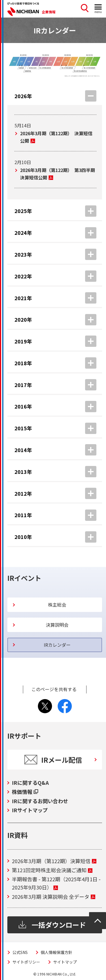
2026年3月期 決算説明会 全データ (54, 897)
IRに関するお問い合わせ (40, 801)
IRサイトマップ (30, 810)
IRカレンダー (57, 645)
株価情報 (25, 792)
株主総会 (57, 605)
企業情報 (49, 12)
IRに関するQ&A (30, 783)
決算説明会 (57, 625)
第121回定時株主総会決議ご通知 (52, 870)
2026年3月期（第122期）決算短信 (54, 861)
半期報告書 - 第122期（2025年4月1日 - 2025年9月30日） (56, 883)
